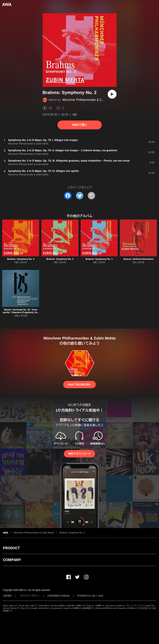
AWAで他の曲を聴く (79, 385)
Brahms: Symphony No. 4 (21, 259)
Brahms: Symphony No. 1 (99, 259)
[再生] (112, 94)
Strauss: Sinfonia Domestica (138, 259)
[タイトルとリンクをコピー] (91, 196)
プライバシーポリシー (30, 596)
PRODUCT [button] (11, 548)
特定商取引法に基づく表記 (90, 596)
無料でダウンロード (79, 454)
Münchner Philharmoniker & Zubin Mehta (89, 100)
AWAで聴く (79, 125)
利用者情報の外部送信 (59, 596)
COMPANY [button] (12, 560)
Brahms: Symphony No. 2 (72, 533)
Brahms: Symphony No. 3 (60, 259)
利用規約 (7, 596)
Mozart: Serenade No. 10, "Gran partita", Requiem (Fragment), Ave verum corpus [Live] (21, 312)
